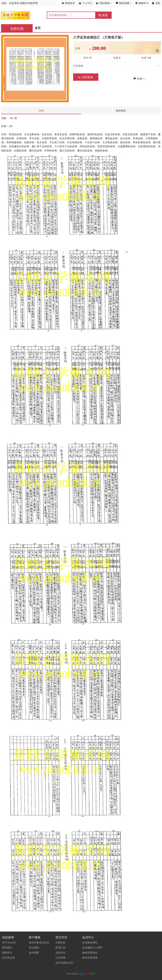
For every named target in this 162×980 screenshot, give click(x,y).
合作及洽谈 (8, 958)
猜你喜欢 (121, 111)
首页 (38, 28)
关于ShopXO (9, 943)
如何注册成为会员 (39, 943)
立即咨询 (86, 77)
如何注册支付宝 (64, 963)
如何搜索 (34, 953)
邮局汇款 (60, 948)
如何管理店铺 (90, 958)
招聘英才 (7, 953)
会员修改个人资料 (92, 948)
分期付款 (60, 943)
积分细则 (34, 948)
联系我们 (7, 948)
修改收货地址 (90, 953)
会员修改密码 (90, 943)
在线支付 (60, 953)
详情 (41, 111)
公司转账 (60, 958)
